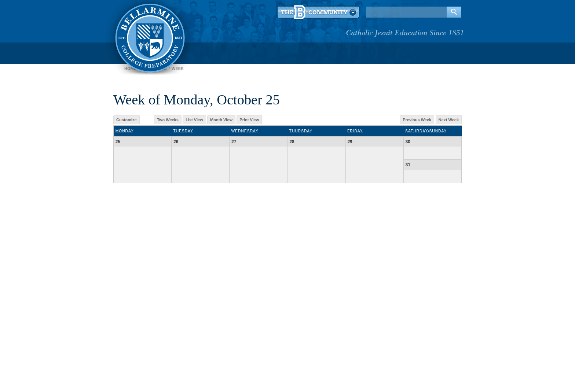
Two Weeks (168, 120)
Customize (127, 120)
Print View (249, 120)
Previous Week (417, 120)
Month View (221, 120)
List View (194, 120)
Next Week (449, 120)
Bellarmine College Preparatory (149, 37)
